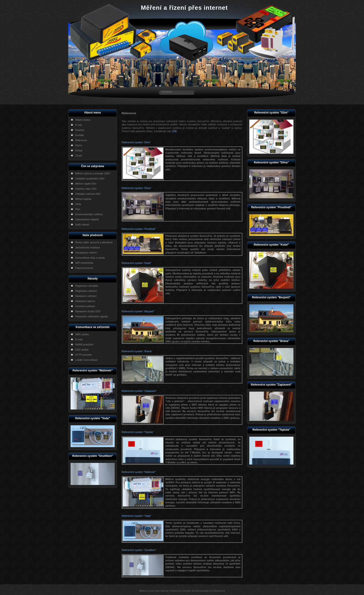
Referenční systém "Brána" (137, 351)
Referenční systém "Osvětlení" (139, 550)
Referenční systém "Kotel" (136, 263)
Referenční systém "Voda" (136, 516)
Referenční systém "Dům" (136, 142)
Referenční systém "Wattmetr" (139, 472)
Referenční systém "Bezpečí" (138, 311)
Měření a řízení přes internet (184, 8)
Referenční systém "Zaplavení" (139, 391)
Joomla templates (200, 591)
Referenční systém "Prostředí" (139, 229)
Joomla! (187, 591)
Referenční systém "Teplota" (138, 432)
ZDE (174, 131)
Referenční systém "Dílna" (136, 188)
